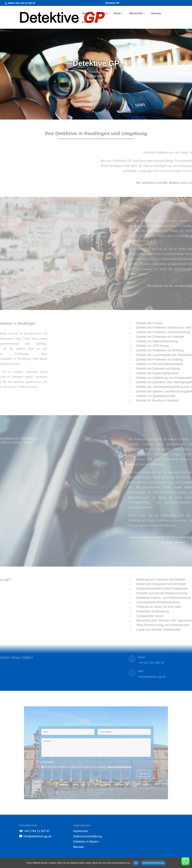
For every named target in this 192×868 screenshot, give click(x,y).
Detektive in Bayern (86, 842)
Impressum (81, 831)
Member (79, 847)
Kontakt (87, 22)
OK (136, 863)
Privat (117, 13)
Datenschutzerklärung (88, 836)
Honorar (156, 13)
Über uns (101, 13)
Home (86, 13)
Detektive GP (112, 3)
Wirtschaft (136, 13)
